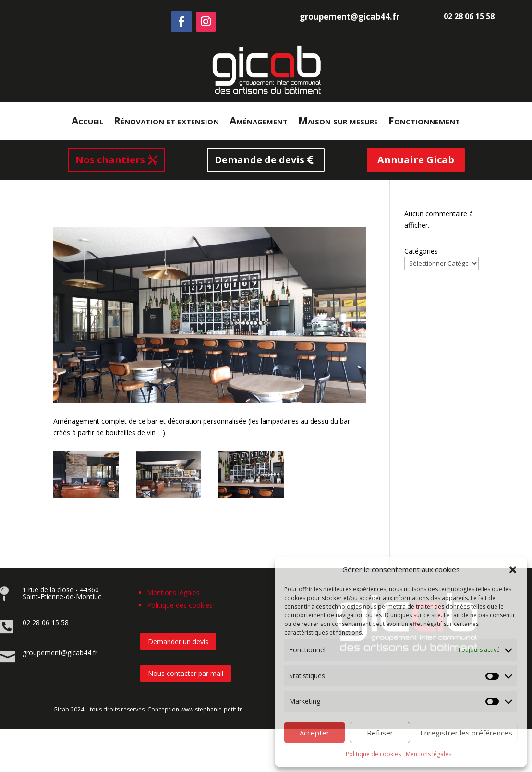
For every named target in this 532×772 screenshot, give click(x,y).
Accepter (314, 733)
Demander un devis (178, 642)
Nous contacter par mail (186, 673)
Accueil (87, 122)
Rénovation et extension (166, 122)
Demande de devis (260, 160)
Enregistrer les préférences (466, 733)
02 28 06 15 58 (469, 16)
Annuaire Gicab (416, 160)
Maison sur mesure (338, 122)
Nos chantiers (110, 160)
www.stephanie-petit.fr (211, 709)
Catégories (421, 251)
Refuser (380, 733)
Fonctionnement (424, 122)
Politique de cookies (373, 754)
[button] (513, 570)
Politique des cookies (180, 605)
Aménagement (259, 122)
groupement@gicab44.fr (350, 17)
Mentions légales (429, 754)
